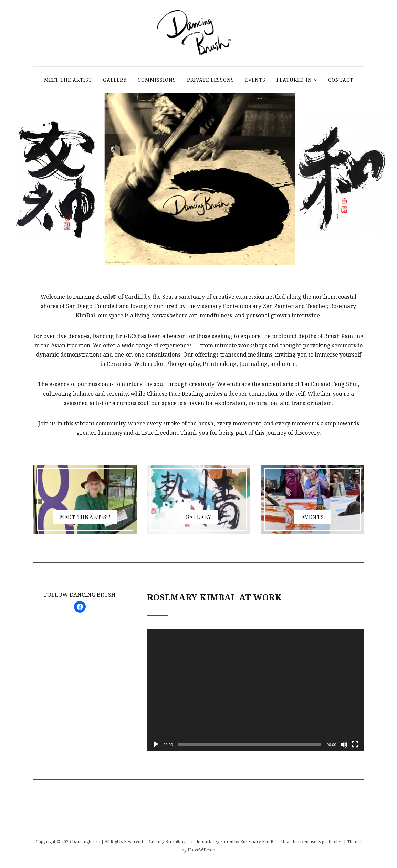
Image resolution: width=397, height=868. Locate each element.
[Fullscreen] (355, 744)
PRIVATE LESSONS (211, 80)
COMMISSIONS (157, 80)
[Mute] (344, 744)
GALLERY (115, 80)
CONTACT (341, 80)
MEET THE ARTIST (68, 80)
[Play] (156, 744)
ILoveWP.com (201, 850)
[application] (255, 690)
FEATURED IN (294, 80)
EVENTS (255, 80)
